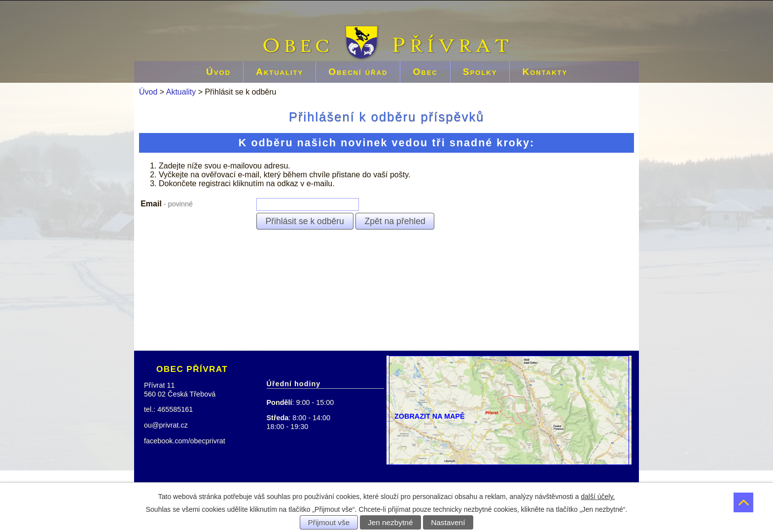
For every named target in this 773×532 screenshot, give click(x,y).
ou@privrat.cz (166, 425)
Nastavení (448, 522)
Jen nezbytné (390, 522)
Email (167, 204)
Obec (425, 72)
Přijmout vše (329, 522)
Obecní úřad (358, 72)
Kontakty (545, 72)
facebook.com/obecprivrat (185, 441)
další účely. (598, 497)
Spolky (480, 72)
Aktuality (280, 72)
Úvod (218, 72)
